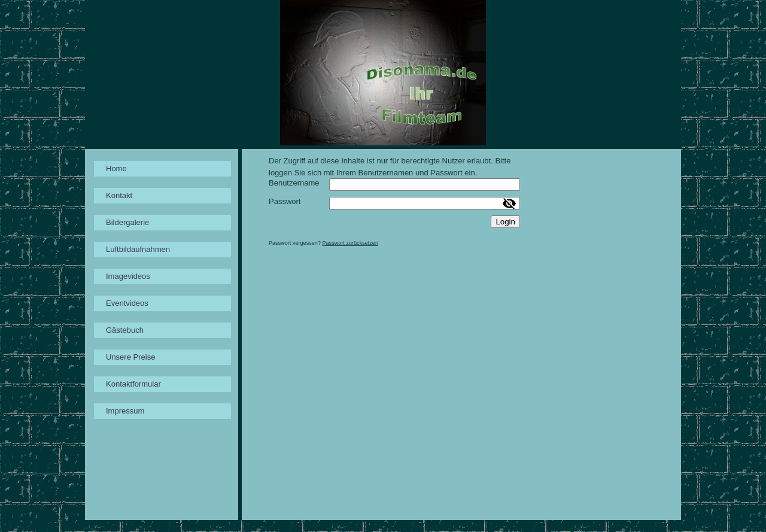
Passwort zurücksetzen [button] (350, 243)
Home (116, 168)
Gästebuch (125, 330)
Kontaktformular (133, 384)
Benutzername (294, 183)
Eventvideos (127, 303)
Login (505, 222)
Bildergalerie (127, 222)
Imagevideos (128, 276)
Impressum (125, 411)
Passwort (285, 201)
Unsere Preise (130, 357)
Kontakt (119, 195)
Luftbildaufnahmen (138, 249)
